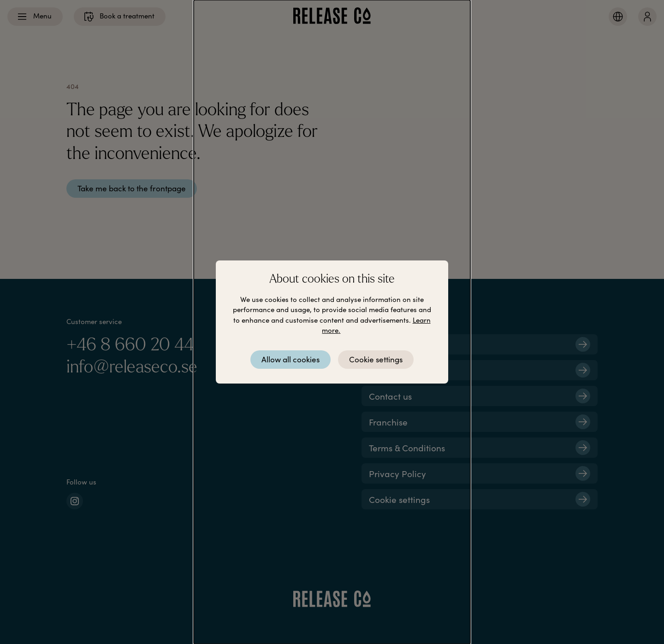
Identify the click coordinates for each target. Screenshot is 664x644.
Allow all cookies (290, 359)
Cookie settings (376, 359)
